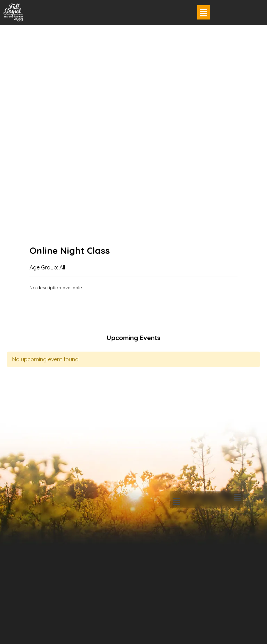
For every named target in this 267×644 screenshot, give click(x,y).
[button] (204, 12)
